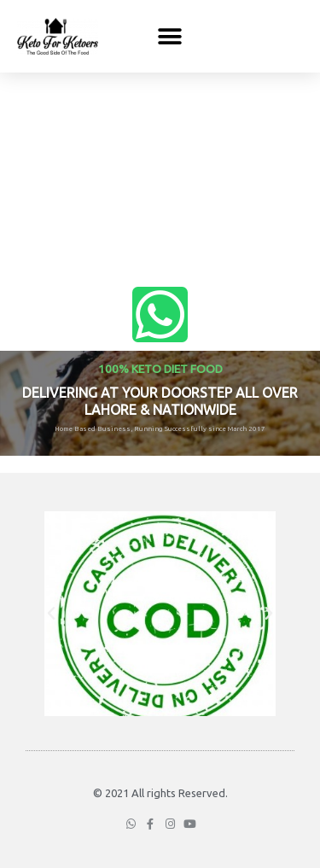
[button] (169, 36)
